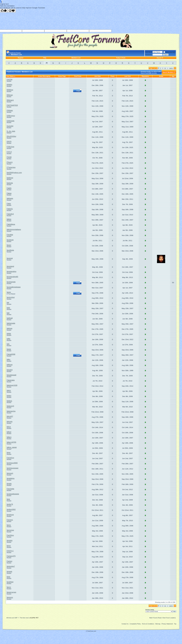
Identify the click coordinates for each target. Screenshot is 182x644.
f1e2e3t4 (10, 126)
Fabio (9, 204)
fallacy (9, 437)
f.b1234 (9, 79)
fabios (9, 219)
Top (175, 624)
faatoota (10, 183)
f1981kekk (11, 121)
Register (21, 58)
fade (8, 308)
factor (9, 292)
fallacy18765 (11, 442)
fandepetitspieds (13, 494)
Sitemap (158, 624)
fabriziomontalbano (14, 229)
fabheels (10, 198)
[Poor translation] (12, 11)
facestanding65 (12, 277)
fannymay (10, 530)
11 (165, 68)
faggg (9, 349)
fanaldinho (11, 478)
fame (9, 453)
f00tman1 (10, 100)
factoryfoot (11, 297)
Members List (76, 58)
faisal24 (10, 370)
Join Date (98, 76)
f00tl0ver (10, 90)
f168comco (11, 116)
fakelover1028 (12, 385)
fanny (9, 525)
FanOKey (10, 535)
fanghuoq (10, 515)
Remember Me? (169, 52)
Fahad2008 (11, 354)
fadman (9, 328)
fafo (8, 344)
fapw (8, 577)
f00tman (10, 95)
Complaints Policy (135, 624)
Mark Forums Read (155, 618)
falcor (9, 427)
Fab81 (9, 188)
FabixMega (11, 224)
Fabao (9, 193)
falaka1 (9, 401)
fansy (9, 546)
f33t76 (9, 142)
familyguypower (13, 468)
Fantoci (9, 561)
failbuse (10, 365)
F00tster (10, 110)
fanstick (10, 540)
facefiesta (10, 250)
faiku (8, 359)
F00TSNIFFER (12, 105)
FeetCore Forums (15, 53)
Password (148, 55)
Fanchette (10, 489)
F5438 (9, 157)
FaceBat (10, 235)
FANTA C (10, 551)
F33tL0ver (10, 147)
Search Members (168, 72)
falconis (10, 421)
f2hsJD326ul (11, 136)
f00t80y (9, 85)
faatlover (10, 178)
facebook (10, 240)
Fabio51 (10, 209)
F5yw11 (10, 162)
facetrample (11, 282)
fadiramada (11, 323)
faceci (9, 245)
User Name (149, 52)
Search (159, 58)
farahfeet (10, 582)
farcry (9, 587)
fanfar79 (10, 504)
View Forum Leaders (169, 618)
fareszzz (10, 597)
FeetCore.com (92, 631)
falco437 (10, 416)
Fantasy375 (11, 556)
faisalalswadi (12, 375)
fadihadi (10, 318)
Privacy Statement (167, 624)
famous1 (10, 473)
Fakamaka (11, 380)
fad (8, 303)
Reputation (145, 76)
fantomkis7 (11, 566)
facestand (10, 266)
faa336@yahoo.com (14, 173)
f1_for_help (11, 131)
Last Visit (128, 76)
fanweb (9, 572)
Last (171, 68)
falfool (9, 432)
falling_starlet (12, 447)
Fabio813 (10, 214)
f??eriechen (11, 167)
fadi (8, 313)
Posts (112, 76)
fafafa (9, 334)
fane (8, 499)
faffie (9, 339)
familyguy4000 (12, 463)
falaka (9, 396)
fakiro (9, 390)
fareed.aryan (11, 592)
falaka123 (10, 406)
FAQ (45, 58)
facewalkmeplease (14, 287)
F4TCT (9, 152)
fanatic (9, 484)
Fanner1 (10, 520)
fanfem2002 (11, 509)
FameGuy (10, 458)
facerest (10, 258)
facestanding (12, 271)
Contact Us (125, 624)
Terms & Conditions (148, 624)
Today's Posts (121, 58)
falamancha (11, 411)
